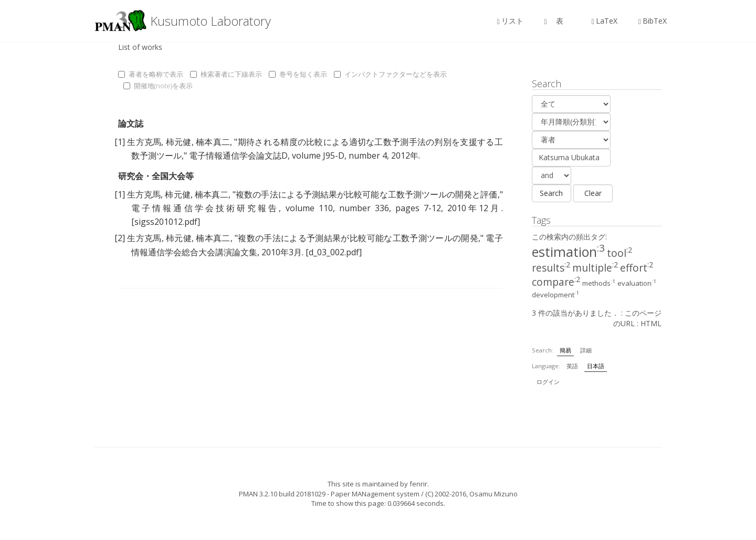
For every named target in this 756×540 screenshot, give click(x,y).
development (555, 295)
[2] (120, 238)
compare (556, 282)
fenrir (418, 484)
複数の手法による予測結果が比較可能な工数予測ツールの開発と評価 (366, 194)
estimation (568, 252)
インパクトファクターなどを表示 (390, 74)
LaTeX (605, 21)
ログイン (548, 382)
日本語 (596, 366)
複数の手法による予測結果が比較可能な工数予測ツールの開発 (358, 238)
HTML (651, 323)
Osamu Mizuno (493, 494)
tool (619, 253)
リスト (510, 21)
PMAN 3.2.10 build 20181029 (282, 494)
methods (599, 283)
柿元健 (179, 142)
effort (637, 268)
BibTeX (653, 21)
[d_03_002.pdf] (334, 252)
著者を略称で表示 (151, 74)
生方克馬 (144, 142)
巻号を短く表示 (298, 74)
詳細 (586, 350)
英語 (572, 366)
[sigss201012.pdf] (166, 222)
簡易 (565, 350)
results (551, 268)
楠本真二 (213, 142)
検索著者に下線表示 (226, 74)
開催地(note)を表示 (158, 86)
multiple (595, 268)
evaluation (637, 283)
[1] (120, 142)
